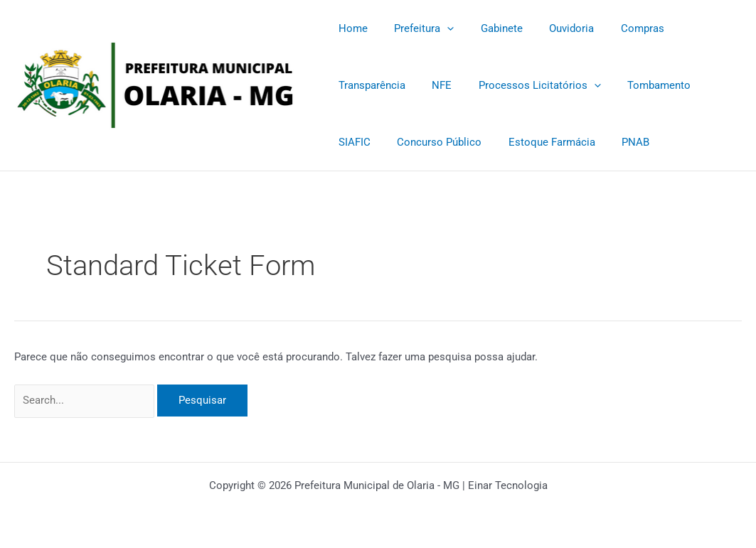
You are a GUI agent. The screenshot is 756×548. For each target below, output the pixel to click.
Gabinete (488, 28)
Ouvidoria (553, 28)
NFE (346, 85)
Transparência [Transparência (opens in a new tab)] (695, 28)
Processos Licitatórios (438, 85)
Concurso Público (378, 142)
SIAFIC (621, 85)
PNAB (564, 142)
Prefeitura (416, 28)
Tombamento (552, 85)
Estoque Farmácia (485, 142)
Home (350, 28)
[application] (439, 28)
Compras (618, 28)
